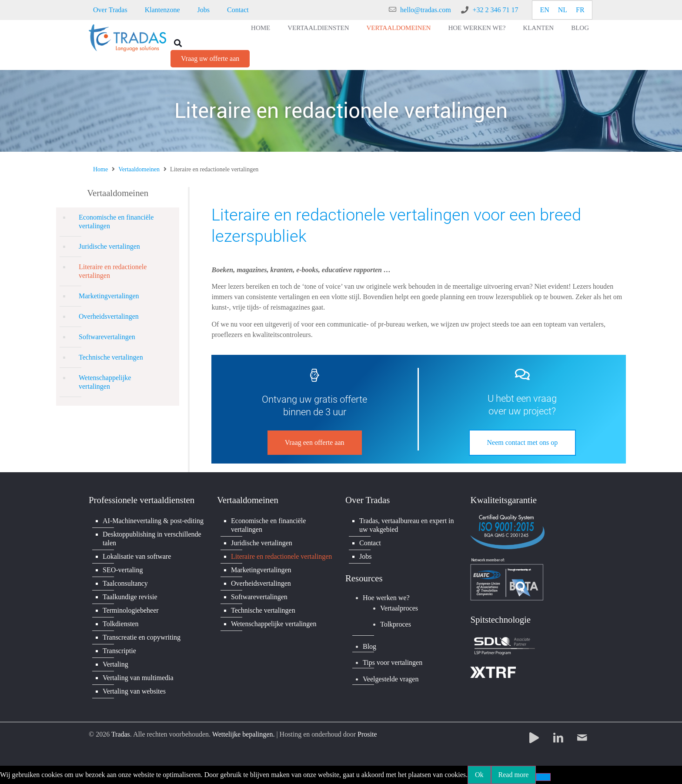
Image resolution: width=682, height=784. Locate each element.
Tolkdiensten (120, 624)
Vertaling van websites (134, 691)
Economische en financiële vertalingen (116, 222)
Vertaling (115, 664)
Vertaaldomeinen (399, 28)
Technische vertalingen (111, 357)
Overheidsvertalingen (109, 316)
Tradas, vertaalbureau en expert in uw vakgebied (407, 525)
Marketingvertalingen (109, 296)
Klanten (538, 28)
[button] (178, 43)
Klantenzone (162, 10)
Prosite (367, 734)
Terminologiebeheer (131, 610)
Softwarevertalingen (107, 337)
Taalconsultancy (125, 583)
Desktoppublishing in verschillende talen (152, 539)
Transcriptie (119, 651)
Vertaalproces (399, 608)
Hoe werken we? (477, 28)
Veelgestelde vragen (391, 679)
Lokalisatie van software (137, 556)
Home (261, 28)
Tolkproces (396, 624)
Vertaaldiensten (318, 28)
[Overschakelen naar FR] (580, 10)
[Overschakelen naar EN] (544, 10)
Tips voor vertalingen (393, 662)
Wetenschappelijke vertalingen (105, 382)
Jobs (204, 10)
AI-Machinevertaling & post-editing (153, 521)
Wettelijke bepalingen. (244, 734)
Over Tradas (110, 10)
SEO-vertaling (123, 570)
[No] (543, 777)
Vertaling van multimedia (138, 678)
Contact (238, 10)
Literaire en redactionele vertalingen (113, 271)
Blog (580, 28)
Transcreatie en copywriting (142, 637)
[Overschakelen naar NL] (563, 10)
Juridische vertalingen (109, 246)
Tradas (121, 734)
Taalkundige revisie (130, 597)
